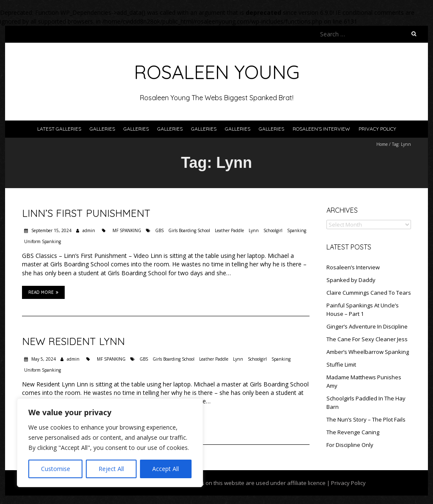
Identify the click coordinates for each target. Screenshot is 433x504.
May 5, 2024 (43, 359)
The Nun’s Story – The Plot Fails (366, 419)
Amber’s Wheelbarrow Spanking (368, 352)
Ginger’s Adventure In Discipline (367, 326)
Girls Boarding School (189, 230)
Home (382, 144)
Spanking (297, 230)
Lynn (254, 230)
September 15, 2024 (51, 230)
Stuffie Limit (341, 364)
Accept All (166, 469)
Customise (56, 469)
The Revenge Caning (353, 432)
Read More (43, 292)
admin (89, 230)
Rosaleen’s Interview (321, 129)
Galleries (102, 129)
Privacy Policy (377, 129)
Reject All (111, 469)
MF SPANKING (127, 230)
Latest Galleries (59, 129)
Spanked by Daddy (351, 280)
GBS (159, 230)
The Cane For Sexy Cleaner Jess (367, 339)
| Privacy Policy (346, 483)
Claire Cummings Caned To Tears (369, 293)
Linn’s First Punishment (86, 213)
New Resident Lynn (73, 341)
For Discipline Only (350, 445)
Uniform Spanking (42, 241)
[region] (110, 443)
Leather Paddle (229, 230)
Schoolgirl (273, 230)
